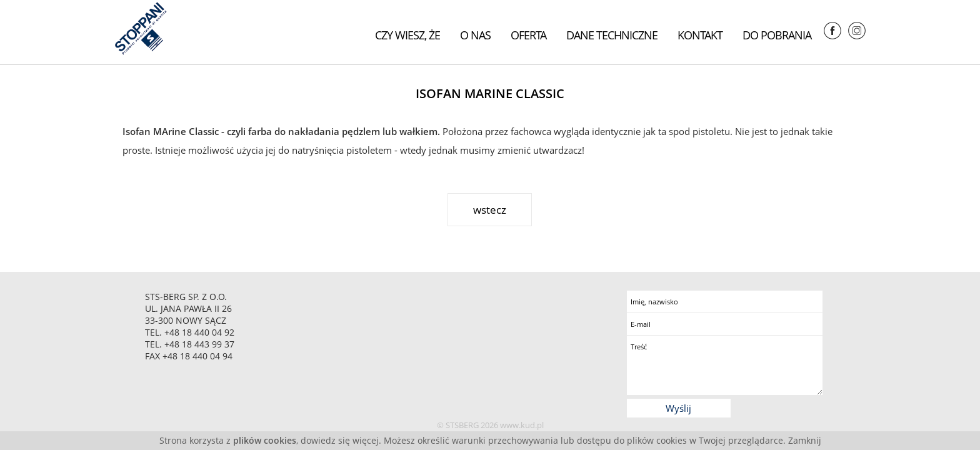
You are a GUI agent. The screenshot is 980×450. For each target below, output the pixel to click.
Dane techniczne (612, 35)
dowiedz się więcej (340, 440)
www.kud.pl (522, 425)
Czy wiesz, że (407, 35)
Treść (725, 365)
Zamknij (805, 440)
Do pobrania (777, 35)
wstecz (490, 210)
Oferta (528, 35)
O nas (475, 35)
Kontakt (700, 35)
